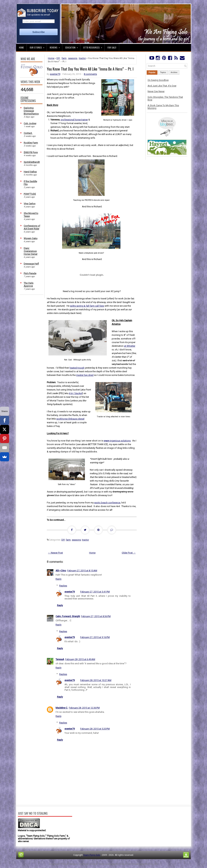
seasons (73, 58)
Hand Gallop (30, 172)
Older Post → (129, 553)
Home (21, 47)
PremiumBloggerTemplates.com (115, 864)
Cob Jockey (30, 123)
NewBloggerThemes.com (145, 864)
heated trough (77, 368)
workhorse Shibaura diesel (70, 419)
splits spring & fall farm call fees (87, 306)
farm (64, 58)
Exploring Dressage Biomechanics (31, 111)
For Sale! (112, 47)
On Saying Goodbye (158, 80)
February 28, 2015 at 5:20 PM (95, 729)
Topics (163, 72)
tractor (82, 58)
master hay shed (85, 375)
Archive (174, 72)
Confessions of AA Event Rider (32, 227)
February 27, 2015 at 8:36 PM (96, 616)
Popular (152, 72)
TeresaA (60, 659)
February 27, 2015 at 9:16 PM (95, 637)
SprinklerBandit (32, 162)
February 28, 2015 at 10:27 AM (96, 680)
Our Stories (38, 46)
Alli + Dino (61, 571)
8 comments (90, 74)
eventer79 (55, 74)
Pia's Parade (30, 273)
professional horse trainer (74, 120)
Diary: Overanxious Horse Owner (31, 251)
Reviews (56, 46)
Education (73, 46)
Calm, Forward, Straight (68, 616)
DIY (58, 58)
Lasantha (93, 864)
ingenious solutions (117, 441)
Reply (58, 579)
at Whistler (130, 346)
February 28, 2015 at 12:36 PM (84, 708)
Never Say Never (156, 91)
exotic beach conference (107, 503)
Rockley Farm (31, 143)
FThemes (64, 864)
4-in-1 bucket (75, 393)
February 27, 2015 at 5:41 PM (95, 592)
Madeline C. (62, 708)
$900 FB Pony (31, 152)
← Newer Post (55, 553)
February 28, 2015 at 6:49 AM (80, 659)
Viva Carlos (30, 204)
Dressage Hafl (31, 264)
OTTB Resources (94, 46)
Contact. (28, 133)
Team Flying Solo (92, 855)
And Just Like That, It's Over (162, 86)
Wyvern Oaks (31, 238)
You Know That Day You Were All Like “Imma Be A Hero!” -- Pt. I (90, 69)
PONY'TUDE (30, 194)
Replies (63, 586)
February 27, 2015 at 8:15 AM (82, 571)
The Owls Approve (29, 285)
